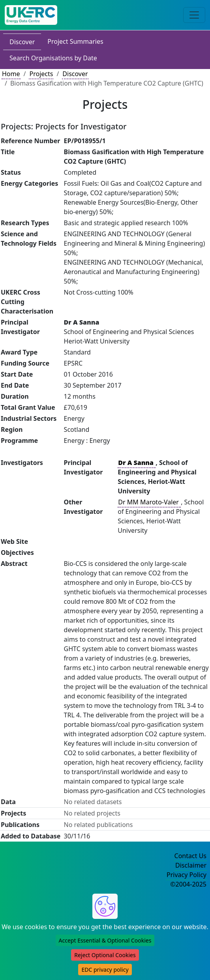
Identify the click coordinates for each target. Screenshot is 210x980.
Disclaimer (191, 865)
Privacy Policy (187, 875)
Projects (41, 74)
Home (11, 74)
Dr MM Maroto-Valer (149, 502)
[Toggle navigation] (194, 15)
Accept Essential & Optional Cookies (105, 940)
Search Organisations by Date (53, 58)
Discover (22, 42)
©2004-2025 (188, 884)
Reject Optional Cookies (105, 955)
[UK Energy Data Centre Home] (31, 15)
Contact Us (190, 856)
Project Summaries (75, 41)
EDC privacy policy (105, 970)
